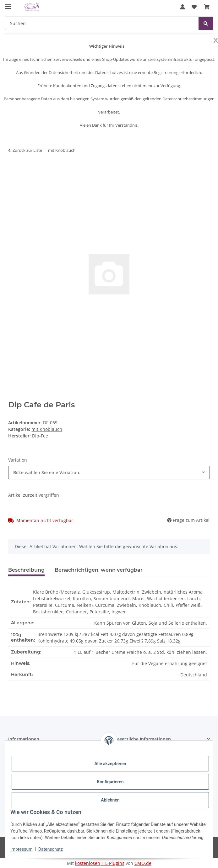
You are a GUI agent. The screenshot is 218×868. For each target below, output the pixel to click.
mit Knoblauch (47, 429)
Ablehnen (110, 800)
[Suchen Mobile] (102, 23)
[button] (183, 7)
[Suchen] (206, 23)
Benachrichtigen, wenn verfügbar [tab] (99, 570)
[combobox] (109, 472)
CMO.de (143, 863)
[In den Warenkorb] (13, 170)
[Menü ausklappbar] (8, 4)
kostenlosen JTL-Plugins (100, 863)
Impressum (21, 849)
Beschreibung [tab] (26, 570)
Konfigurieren (110, 782)
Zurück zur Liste (27, 150)
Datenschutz (51, 849)
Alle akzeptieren (110, 764)
